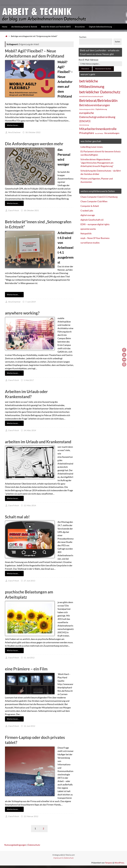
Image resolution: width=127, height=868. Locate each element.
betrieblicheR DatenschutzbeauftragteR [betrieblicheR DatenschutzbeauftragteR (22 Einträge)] (91, 96)
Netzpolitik (86, 233)
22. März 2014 (30, 505)
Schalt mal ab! (17, 517)
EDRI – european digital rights (95, 224)
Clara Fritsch (14, 210)
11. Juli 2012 (29, 658)
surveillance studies (90, 243)
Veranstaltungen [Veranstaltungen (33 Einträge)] (112, 133)
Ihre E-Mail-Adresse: (89, 60)
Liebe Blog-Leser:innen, (92, 147)
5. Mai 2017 (29, 380)
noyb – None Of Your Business (95, 238)
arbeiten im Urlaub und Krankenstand (38, 442)
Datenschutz (34, 845)
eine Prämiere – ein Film (26, 669)
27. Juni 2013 (29, 581)
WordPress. (119, 863)
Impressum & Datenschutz (63, 858)
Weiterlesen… (15, 125)
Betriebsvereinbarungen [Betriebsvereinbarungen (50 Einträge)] (95, 105)
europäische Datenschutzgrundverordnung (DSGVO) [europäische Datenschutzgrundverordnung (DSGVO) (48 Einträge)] (97, 117)
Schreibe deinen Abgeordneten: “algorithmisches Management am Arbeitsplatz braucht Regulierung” (97, 163)
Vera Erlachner (14, 132)
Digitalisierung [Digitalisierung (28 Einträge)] (101, 109)
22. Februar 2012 (31, 816)
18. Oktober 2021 (31, 210)
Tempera (109, 863)
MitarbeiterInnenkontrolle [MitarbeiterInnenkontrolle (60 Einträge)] (98, 129)
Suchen (83, 37)
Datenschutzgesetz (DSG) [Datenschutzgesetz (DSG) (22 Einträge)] (87, 109)
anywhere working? (22, 313)
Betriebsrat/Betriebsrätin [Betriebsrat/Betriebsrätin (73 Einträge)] (98, 100)
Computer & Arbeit (90, 206)
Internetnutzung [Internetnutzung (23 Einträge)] (84, 125)
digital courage (88, 215)
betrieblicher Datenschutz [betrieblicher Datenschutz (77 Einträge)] (100, 92)
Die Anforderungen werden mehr (34, 144)
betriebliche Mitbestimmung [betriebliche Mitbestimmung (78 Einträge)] (92, 84)
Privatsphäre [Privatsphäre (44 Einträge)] (87, 133)
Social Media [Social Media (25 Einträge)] (99, 133)
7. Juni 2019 (30, 302)
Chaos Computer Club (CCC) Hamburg (99, 197)
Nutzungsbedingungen (15, 845)
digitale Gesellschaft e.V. (92, 220)
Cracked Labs (87, 211)
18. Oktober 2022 (33, 132)
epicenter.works (88, 229)
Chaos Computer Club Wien (94, 201)
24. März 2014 (30, 430)
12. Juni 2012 (29, 726)
